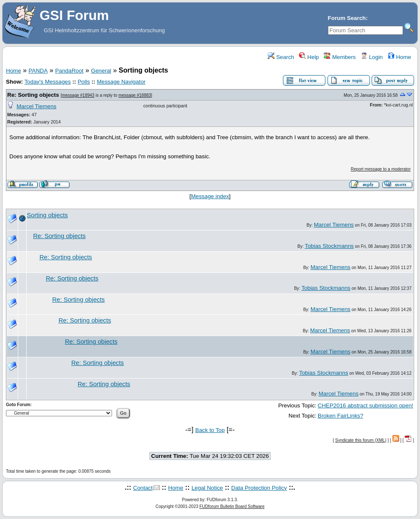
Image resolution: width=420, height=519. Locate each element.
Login (372, 57)
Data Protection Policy (259, 488)
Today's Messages (47, 82)
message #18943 (78, 95)
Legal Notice (207, 488)
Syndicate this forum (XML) (361, 440)
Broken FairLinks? (340, 416)
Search (281, 57)
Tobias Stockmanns (329, 246)
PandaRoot (69, 71)
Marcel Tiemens (36, 106)
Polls (84, 82)
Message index (210, 196)
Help (309, 57)
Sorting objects (47, 215)
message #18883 (135, 95)
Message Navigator (121, 82)
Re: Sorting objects (33, 95)
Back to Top (210, 430)
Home (399, 57)
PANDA (38, 71)
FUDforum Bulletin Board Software (232, 506)
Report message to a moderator (381, 169)
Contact (143, 488)
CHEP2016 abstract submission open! (365, 405)
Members (340, 57)
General (101, 71)
